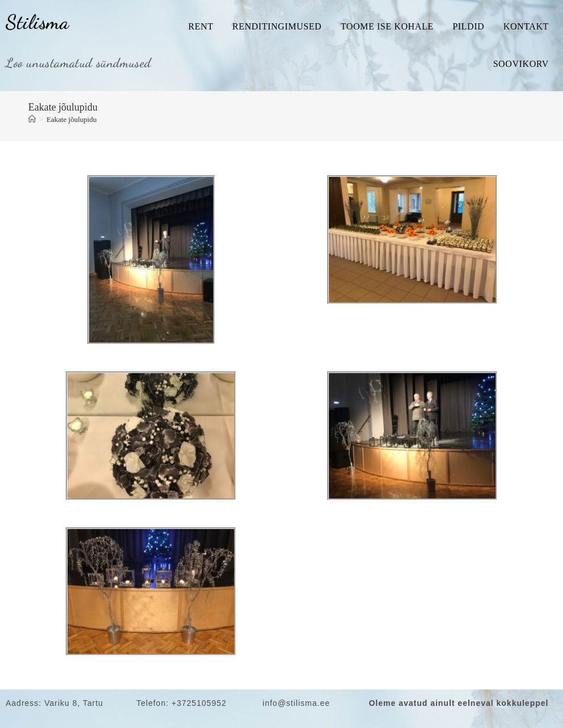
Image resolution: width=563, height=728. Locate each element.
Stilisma (37, 22)
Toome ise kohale (387, 26)
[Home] (32, 119)
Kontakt (526, 26)
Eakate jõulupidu (71, 119)
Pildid (468, 26)
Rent (201, 26)
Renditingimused (277, 26)
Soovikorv (521, 64)
